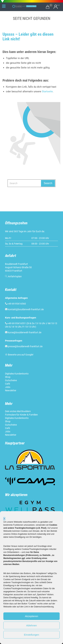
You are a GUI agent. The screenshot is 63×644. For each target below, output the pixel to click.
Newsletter (11, 390)
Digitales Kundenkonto (17, 374)
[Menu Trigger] (4, 6)
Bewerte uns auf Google (20, 355)
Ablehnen (32, 625)
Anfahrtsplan (15, 276)
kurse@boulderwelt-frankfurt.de (25, 332)
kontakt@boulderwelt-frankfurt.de (26, 309)
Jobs (8, 387)
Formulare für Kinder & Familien (21, 415)
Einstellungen (31, 635)
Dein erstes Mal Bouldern (18, 411)
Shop (8, 377)
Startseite (47, 91)
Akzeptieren (32, 616)
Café (7, 384)
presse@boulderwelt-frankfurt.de (25, 346)
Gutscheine (11, 380)
